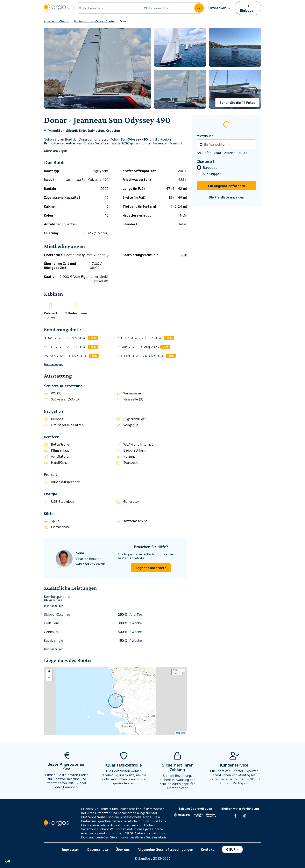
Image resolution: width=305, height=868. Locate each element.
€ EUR (231, 849)
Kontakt (208, 849)
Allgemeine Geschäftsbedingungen (165, 849)
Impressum (71, 849)
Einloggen (248, 8)
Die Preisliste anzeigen (227, 197)
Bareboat (210, 167)
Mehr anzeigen (54, 364)
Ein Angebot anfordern (227, 186)
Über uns (123, 849)
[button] (220, 8)
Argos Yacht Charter (56, 21)
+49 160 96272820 (91, 564)
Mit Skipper (212, 174)
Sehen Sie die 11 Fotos (237, 102)
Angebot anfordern (151, 568)
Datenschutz (98, 849)
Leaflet (181, 733)
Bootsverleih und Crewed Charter (94, 21)
